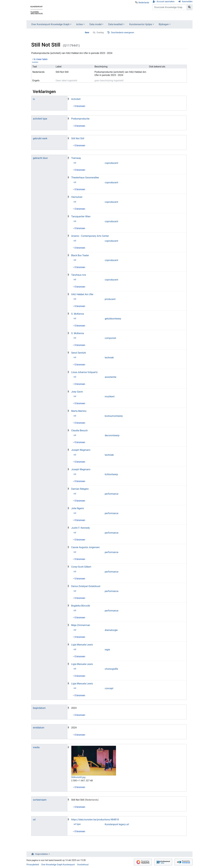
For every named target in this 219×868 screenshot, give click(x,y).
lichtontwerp (111, 474)
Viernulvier (77, 197)
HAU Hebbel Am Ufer (82, 294)
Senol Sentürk (79, 353)
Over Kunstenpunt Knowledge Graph (50, 24)
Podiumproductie (80, 119)
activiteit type (40, 119)
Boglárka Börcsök (81, 606)
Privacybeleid (33, 865)
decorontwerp (112, 435)
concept (109, 688)
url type (77, 824)
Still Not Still (78, 138)
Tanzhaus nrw (79, 275)
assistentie (111, 377)
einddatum (39, 728)
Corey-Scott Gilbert (81, 567)
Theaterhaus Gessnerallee (85, 178)
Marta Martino (79, 411)
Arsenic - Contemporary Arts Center (90, 236)
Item (87, 32)
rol (75, 163)
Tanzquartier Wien (81, 216)
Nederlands (144, 3)
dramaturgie (111, 630)
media (36, 747)
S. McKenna (78, 314)
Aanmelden (187, 1)
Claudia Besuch (79, 430)
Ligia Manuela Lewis (82, 645)
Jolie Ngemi (78, 508)
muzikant (110, 396)
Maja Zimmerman (81, 625)
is (34, 99)
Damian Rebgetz (80, 489)
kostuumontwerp (114, 416)
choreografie (111, 669)
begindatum (39, 708)
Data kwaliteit (115, 24)
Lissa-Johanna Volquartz (84, 372)
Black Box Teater (80, 255)
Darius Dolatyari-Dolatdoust (86, 586)
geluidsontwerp (113, 319)
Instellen (35, 62)
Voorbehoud (83, 865)
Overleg (100, 32)
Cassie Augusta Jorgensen (85, 547)
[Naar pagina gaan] (189, 7)
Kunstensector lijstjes (141, 24)
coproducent (111, 163)
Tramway (76, 158)
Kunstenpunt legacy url (117, 824)
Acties (80, 24)
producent (110, 299)
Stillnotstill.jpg (78, 777)
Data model (96, 24)
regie (107, 650)
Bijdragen (164, 24)
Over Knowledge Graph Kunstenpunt (58, 865)
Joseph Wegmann (81, 450)
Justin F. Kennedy (80, 528)
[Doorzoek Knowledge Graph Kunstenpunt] (169, 7)
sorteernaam (40, 800)
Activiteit (76, 99)
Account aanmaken (166, 1)
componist (110, 338)
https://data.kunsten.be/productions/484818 (95, 820)
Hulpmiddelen (42, 854)
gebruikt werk (40, 138)
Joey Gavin (77, 392)
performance (112, 494)
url (34, 820)
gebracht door (40, 158)
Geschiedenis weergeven (123, 32)
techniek (109, 358)
